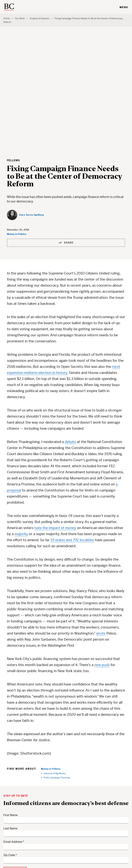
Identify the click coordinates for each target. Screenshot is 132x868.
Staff (66, 806)
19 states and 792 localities (72, 422)
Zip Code (9, 737)
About (42, 825)
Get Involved (46, 816)
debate (70, 324)
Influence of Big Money (55, 655)
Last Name (10, 710)
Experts (43, 806)
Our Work (20, 18)
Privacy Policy (65, 845)
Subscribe (70, 816)
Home (7, 18)
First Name (11, 697)
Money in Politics (17, 116)
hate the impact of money (55, 410)
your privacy (22, 763)
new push (102, 547)
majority (21, 416)
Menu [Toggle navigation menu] (124, 7)
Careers (68, 787)
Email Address (13, 723)
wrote (101, 515)
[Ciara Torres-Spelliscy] (25, 97)
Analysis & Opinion (40, 18)
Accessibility (84, 845)
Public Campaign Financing (57, 659)
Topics (42, 787)
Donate (68, 797)
